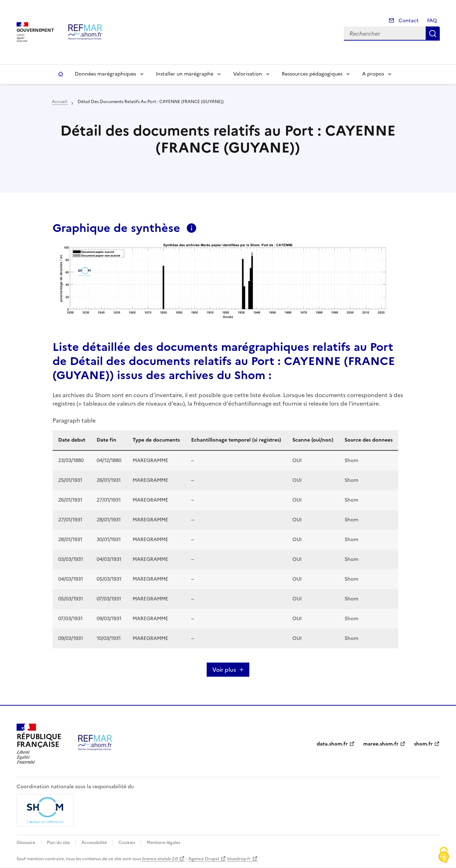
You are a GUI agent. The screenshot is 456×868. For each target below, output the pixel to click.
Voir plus (224, 670)
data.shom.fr (332, 744)
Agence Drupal (204, 859)
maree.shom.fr (381, 744)
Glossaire (26, 843)
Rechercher (433, 34)
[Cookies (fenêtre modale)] (444, 856)
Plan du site (58, 843)
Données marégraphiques (105, 74)
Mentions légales (163, 843)
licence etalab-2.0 (159, 859)
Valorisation (248, 74)
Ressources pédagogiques (312, 74)
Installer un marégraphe (185, 74)
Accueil (61, 74)
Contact (408, 21)
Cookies (127, 843)
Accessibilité (94, 843)
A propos (373, 74)
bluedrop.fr (239, 859)
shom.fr (423, 744)
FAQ (432, 21)
